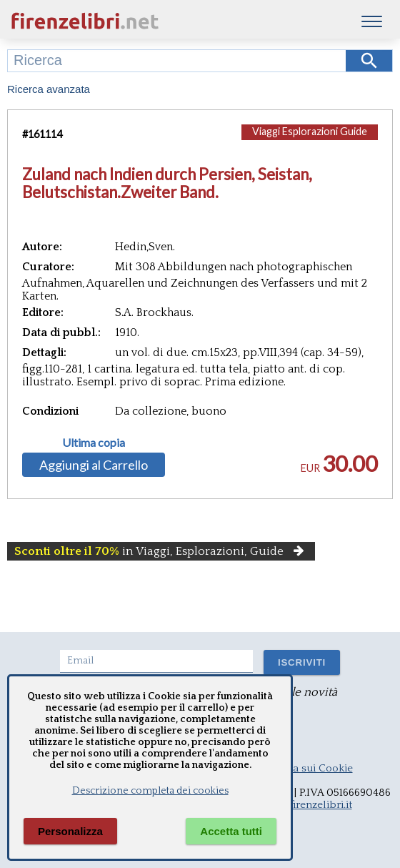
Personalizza (70, 831)
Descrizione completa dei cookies (150, 791)
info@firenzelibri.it (307, 805)
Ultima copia (94, 443)
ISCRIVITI (302, 662)
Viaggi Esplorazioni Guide (310, 131)
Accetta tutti (231, 831)
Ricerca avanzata (49, 89)
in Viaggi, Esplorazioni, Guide (161, 551)
